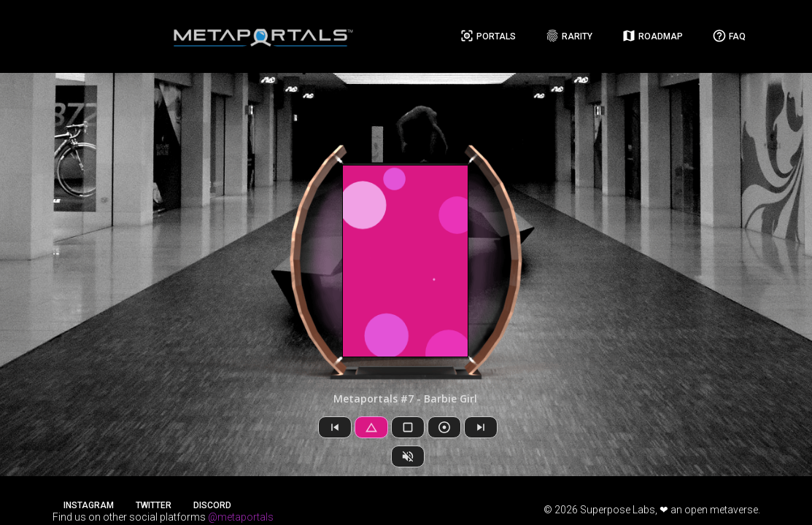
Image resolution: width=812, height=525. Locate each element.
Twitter (154, 505)
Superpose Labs (618, 510)
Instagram (89, 505)
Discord (212, 505)
